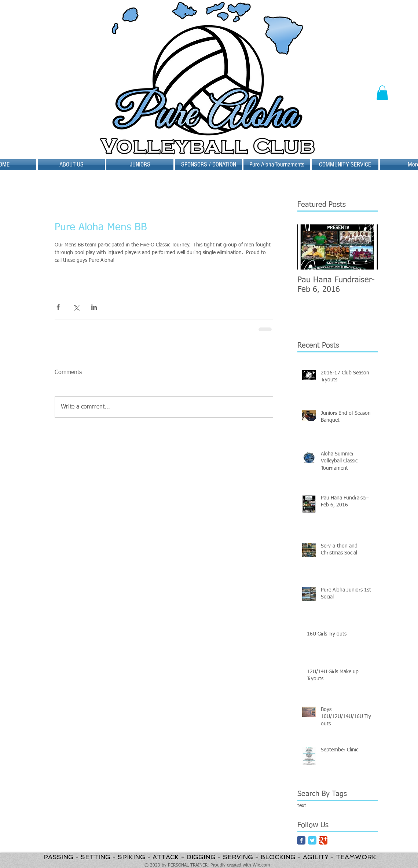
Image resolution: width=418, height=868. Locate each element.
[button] (382, 93)
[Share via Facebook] (58, 307)
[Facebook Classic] (301, 840)
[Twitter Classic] (312, 840)
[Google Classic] (323, 840)
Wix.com (261, 865)
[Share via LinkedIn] (94, 307)
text (302, 806)
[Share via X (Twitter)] (76, 307)
